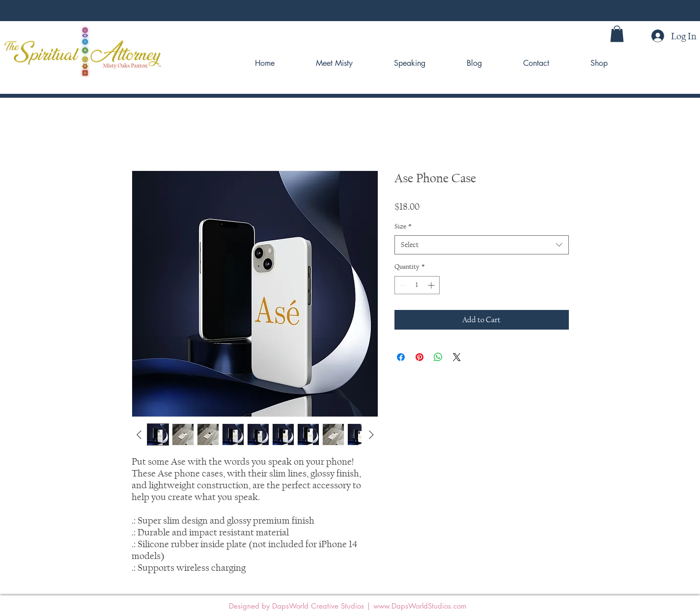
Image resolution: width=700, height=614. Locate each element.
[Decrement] (402, 285)
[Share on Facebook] (401, 357)
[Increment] (432, 285)
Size (403, 226)
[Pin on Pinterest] (420, 357)
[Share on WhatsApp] (438, 357)
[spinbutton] (417, 285)
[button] (617, 34)
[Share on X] (457, 357)
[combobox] (482, 245)
